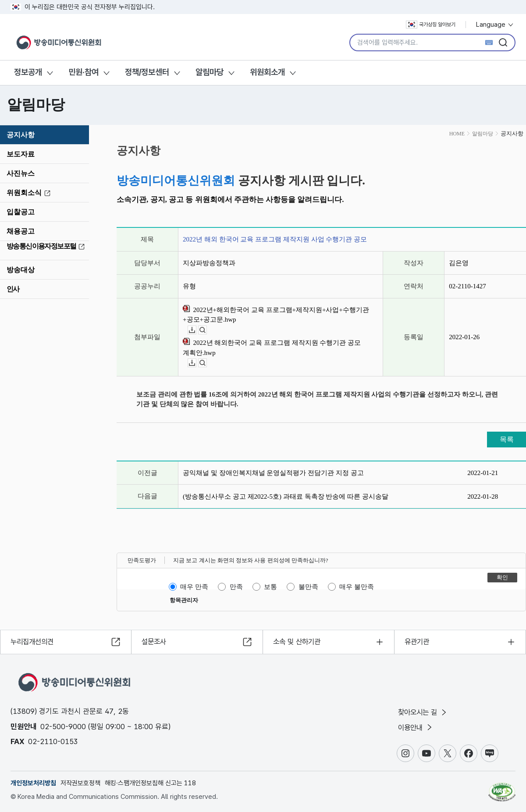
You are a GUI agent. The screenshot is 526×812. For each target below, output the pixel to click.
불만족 (308, 587)
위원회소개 (267, 72)
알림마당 (210, 72)
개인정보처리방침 (33, 783)
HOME (457, 134)
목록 (507, 439)
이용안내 (417, 727)
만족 (236, 587)
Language (495, 25)
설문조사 (155, 641)
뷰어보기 (207, 330)
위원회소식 (30, 193)
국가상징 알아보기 (431, 25)
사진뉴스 (21, 173)
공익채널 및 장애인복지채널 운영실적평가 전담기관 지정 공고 (273, 473)
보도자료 (21, 154)
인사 (13, 289)
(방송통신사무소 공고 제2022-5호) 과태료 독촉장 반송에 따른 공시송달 (286, 496)
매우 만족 (194, 587)
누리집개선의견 (34, 641)
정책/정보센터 (147, 72)
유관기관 (418, 641)
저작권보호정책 (80, 783)
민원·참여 (84, 72)
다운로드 (196, 330)
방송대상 (21, 270)
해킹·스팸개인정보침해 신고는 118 (150, 783)
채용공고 (21, 231)
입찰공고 (21, 212)
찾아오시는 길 (424, 712)
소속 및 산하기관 (299, 641)
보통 (270, 587)
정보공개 (28, 72)
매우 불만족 (357, 587)
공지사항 (21, 135)
